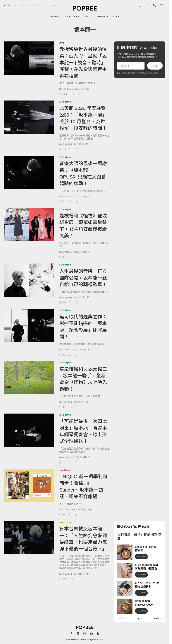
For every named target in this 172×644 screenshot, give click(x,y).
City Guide (21, 5)
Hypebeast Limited (78, 640)
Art (62, 43)
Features (66, 522)
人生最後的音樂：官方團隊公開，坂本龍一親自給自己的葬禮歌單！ (83, 278)
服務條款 (145, 73)
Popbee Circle (37, 5)
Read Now (141, 557)
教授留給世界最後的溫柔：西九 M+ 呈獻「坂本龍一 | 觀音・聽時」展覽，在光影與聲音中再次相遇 (83, 63)
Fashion (65, 470)
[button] (138, 619)
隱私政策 (154, 73)
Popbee (8, 5)
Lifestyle (65, 102)
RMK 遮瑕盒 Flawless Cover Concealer (144, 605)
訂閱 (155, 66)
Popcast (52, 5)
